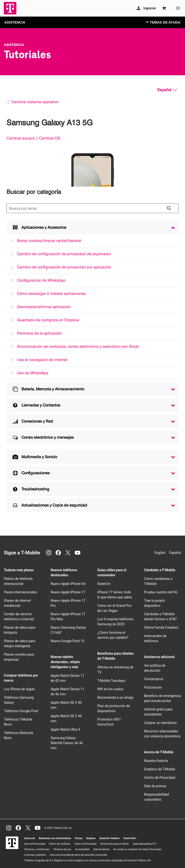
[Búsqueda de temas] (92, 208)
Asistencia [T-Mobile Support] (14, 45)
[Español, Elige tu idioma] (167, 90)
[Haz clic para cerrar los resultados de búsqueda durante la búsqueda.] (169, 208)
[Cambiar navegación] (167, 22)
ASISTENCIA (15, 22)
